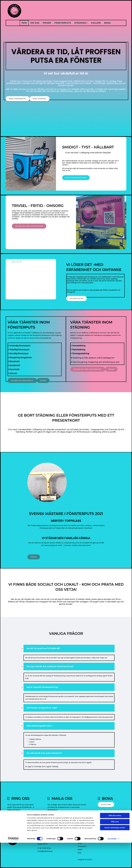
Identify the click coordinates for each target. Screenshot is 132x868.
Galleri (96, 23)
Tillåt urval (115, 847)
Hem (24, 23)
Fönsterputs (63, 23)
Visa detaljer (112, 864)
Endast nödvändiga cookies (115, 853)
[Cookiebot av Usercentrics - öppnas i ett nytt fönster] (13, 864)
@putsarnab (17, 262)
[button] (18, 99)
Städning (80, 23)
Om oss (35, 23)
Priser (47, 23)
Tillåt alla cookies (115, 841)
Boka (108, 23)
